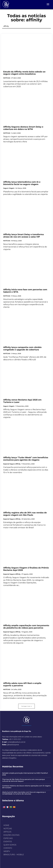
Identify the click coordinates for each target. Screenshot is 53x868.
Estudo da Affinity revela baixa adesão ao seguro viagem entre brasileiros (24, 73)
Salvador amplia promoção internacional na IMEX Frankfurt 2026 (25, 774)
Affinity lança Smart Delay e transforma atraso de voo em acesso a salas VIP (24, 236)
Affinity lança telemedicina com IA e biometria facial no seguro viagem (22, 183)
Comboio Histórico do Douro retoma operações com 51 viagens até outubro (26, 787)
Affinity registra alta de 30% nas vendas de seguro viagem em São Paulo (25, 514)
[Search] (46, 26)
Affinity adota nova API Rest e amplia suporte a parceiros (22, 684)
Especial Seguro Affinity (12, 464)
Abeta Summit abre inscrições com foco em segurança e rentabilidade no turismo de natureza (24, 793)
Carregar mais (26, 706)
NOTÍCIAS (7, 78)
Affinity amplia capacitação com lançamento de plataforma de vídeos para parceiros (26, 627)
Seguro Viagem (9, 188)
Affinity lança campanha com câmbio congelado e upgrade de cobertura (22, 349)
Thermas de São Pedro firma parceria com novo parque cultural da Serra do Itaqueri (24, 780)
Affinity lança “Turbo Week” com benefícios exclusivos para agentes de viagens (26, 459)
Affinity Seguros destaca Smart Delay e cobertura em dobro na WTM (23, 128)
